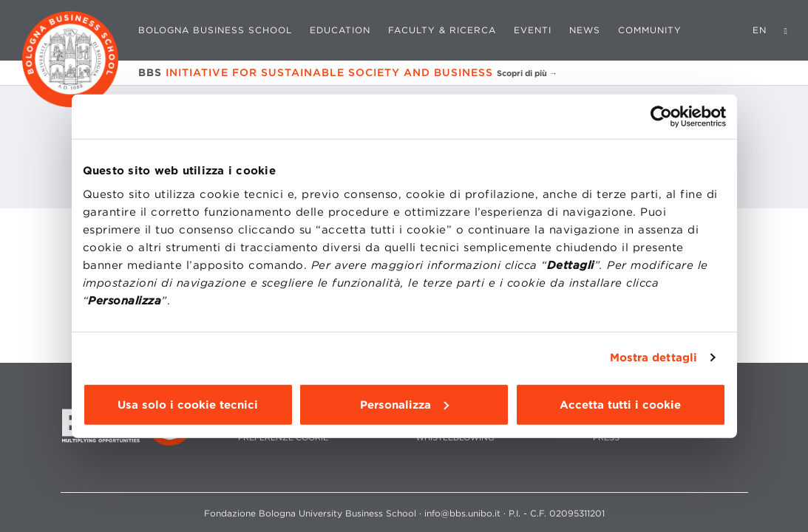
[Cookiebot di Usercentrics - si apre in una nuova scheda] (661, 117)
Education (340, 30)
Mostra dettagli (654, 358)
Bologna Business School (215, 30)
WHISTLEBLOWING (455, 438)
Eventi (533, 30)
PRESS (606, 438)
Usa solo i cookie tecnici (188, 404)
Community (650, 30)
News (585, 30)
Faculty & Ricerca (442, 30)
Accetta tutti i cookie (620, 404)
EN (760, 30)
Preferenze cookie (283, 438)
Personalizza (404, 404)
